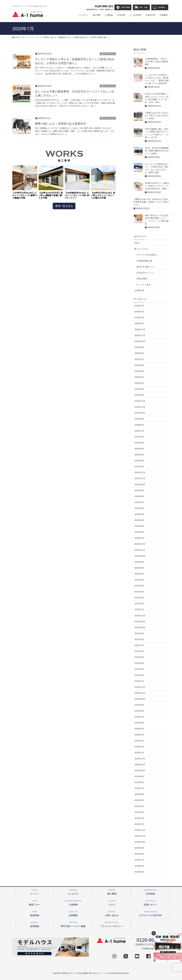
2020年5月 (139, 729)
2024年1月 (139, 466)
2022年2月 (139, 604)
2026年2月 (139, 318)
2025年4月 (139, 377)
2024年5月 (139, 443)
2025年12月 (140, 329)
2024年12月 (140, 401)
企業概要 (73, 913)
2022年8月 (139, 568)
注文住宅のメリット (145, 273)
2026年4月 (139, 306)
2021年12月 (140, 616)
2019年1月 (139, 824)
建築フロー (35, 902)
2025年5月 (139, 371)
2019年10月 (140, 770)
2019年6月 (139, 794)
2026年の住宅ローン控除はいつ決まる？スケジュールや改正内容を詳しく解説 (157, 186)
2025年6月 (139, 365)
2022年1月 (139, 609)
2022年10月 (140, 556)
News (137, 243)
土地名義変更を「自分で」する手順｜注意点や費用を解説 (157, 62)
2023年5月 (139, 514)
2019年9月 (139, 776)
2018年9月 (139, 848)
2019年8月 (139, 782)
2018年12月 (140, 830)
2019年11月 (140, 765)
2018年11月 (140, 836)
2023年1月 (139, 538)
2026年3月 (139, 312)
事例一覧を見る (64, 206)
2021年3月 (139, 669)
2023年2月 (139, 532)
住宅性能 (151, 892)
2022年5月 (139, 586)
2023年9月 (139, 490)
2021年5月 (139, 657)
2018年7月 (139, 860)
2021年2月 (139, 675)
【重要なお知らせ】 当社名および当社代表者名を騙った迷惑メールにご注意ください (151, 202)
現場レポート (151, 902)
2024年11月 (140, 407)
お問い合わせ (112, 913)
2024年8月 (139, 425)
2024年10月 (140, 413)
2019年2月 (139, 818)
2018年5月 (139, 872)
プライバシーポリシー (112, 924)
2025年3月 (139, 383)
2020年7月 (139, 717)
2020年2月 (139, 747)
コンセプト (73, 892)
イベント (35, 892)
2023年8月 (139, 496)
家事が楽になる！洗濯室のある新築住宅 (61, 124)
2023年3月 (139, 526)
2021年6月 (139, 651)
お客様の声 (139, 291)
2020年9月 (139, 705)
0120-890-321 (100, 8)
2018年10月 (140, 842)
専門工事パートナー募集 (73, 924)
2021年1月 (139, 681)
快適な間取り (142, 279)
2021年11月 (140, 622)
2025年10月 (140, 341)
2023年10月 (140, 484)
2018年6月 (139, 866)
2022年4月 (139, 592)
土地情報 (73, 902)
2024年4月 (139, 449)
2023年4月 (139, 520)
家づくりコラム (108, 54)
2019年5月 (139, 800)
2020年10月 (140, 699)
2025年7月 (139, 359)
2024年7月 (139, 431)
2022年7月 (139, 574)
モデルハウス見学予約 (151, 913)
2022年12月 (140, 544)
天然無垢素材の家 (144, 261)
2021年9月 (139, 633)
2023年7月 (139, 502)
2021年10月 (140, 627)
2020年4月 (139, 735)
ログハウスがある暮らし (147, 255)
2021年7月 (139, 645)
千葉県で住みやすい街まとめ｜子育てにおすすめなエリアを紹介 (157, 116)
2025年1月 (139, 395)
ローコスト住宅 (143, 285)
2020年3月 (139, 741)
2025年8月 (139, 353)
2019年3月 (139, 812)
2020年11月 (140, 693)
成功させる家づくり (145, 267)
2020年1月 (139, 753)
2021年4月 (139, 663)
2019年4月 (139, 806)
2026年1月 (139, 324)
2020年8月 (139, 711)
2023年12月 (140, 472)
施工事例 (112, 892)
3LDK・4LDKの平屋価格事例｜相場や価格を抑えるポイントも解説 (157, 151)
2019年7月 (139, 788)
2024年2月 (139, 461)
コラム (112, 902)
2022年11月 (140, 550)
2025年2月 (139, 389)
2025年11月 (140, 335)
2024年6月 (139, 437)
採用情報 (35, 924)
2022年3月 (139, 598)
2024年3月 (139, 455)
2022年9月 (139, 562)
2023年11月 (140, 478)
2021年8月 (139, 639)
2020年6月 (139, 723)
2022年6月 (139, 580)
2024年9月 (139, 419)
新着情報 (35, 913)
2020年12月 (140, 687)
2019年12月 (140, 759)
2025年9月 (139, 347)
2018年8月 (139, 854)
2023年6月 (139, 508)
